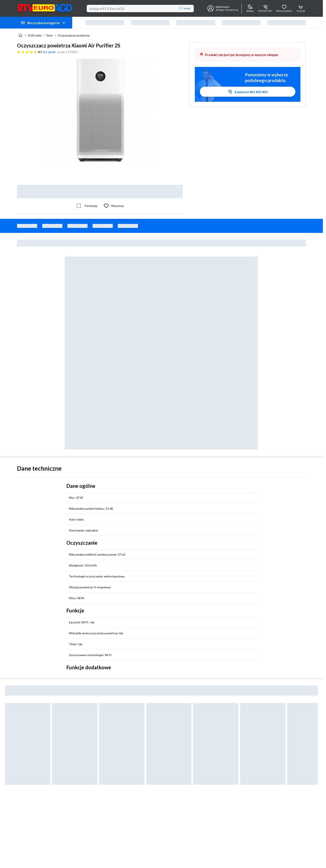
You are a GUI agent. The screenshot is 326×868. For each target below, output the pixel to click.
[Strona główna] (20, 35)
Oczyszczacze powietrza (74, 35)
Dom (50, 35)
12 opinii (49, 52)
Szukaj (185, 8)
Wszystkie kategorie (43, 23)
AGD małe (35, 35)
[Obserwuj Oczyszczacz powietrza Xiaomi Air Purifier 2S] (113, 206)
